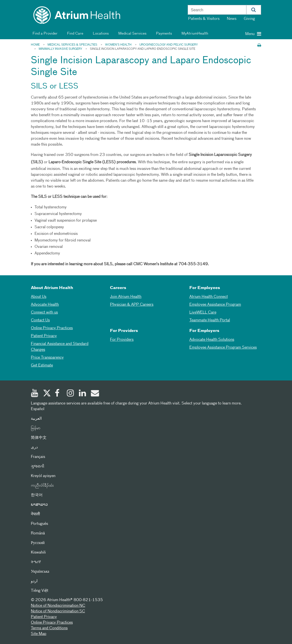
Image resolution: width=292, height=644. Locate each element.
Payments (163, 34)
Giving (249, 19)
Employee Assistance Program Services (223, 348)
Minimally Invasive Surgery (60, 49)
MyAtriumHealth (194, 34)
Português (39, 524)
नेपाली (35, 514)
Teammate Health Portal (210, 320)
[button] (254, 10)
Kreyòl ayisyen (43, 476)
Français (38, 457)
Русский (38, 543)
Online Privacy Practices (52, 328)
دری (34, 447)
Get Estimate (42, 366)
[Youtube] (36, 394)
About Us (39, 297)
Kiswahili (38, 553)
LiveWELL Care (203, 313)
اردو (34, 581)
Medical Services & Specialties (72, 45)
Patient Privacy (44, 336)
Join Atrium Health (126, 297)
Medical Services (132, 34)
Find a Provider (44, 34)
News (232, 19)
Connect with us (44, 313)
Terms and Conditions (49, 628)
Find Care (74, 34)
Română (38, 533)
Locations (100, 34)
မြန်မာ (36, 428)
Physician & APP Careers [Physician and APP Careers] (132, 305)
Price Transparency (47, 358)
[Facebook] (60, 394)
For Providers (122, 340)
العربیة (36, 419)
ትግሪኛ (36, 562)
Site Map (39, 634)
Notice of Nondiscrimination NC (58, 606)
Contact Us (40, 320)
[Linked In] (84, 394)
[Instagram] (72, 394)
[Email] (96, 394)
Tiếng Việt (40, 591)
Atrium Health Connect (209, 297)
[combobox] (217, 10)
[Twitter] (48, 394)
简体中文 (39, 438)
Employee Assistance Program (215, 305)
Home (35, 45)
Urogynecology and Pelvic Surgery (169, 45)
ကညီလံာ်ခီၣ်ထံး (42, 486)
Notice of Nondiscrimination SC (58, 611)
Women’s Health (118, 45)
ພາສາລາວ (39, 505)
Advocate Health (45, 305)
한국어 (37, 495)
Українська (40, 572)
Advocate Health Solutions (212, 340)
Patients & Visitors (204, 19)
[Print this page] (259, 46)
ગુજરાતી (38, 467)
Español (38, 409)
